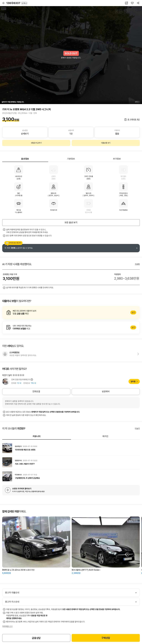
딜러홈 (133, 381)
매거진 (105, 436)
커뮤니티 (37, 436)
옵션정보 (25, 159)
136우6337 (17, 3)
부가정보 (117, 159)
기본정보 (71, 159)
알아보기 (71, 312)
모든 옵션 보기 (71, 223)
